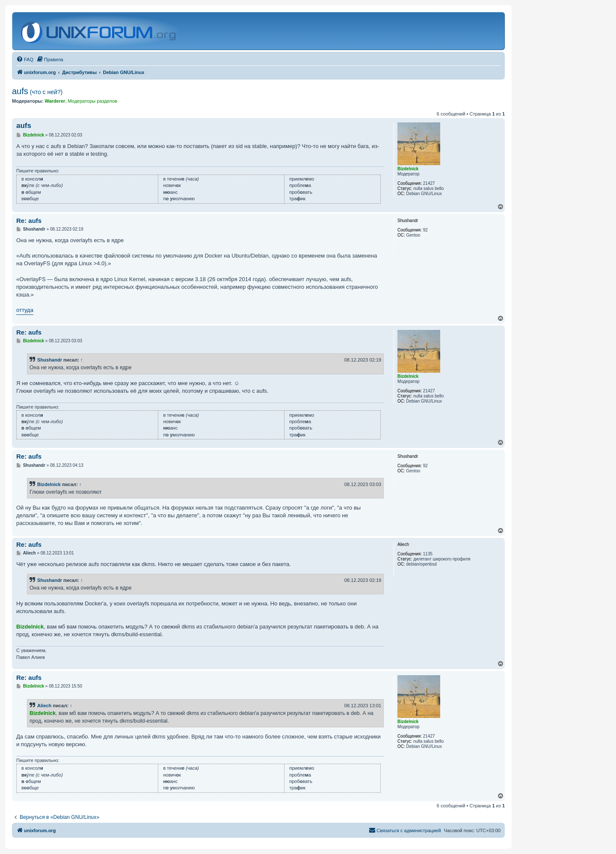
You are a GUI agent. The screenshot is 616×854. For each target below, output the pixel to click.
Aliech (44, 706)
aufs (37, 91)
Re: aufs (29, 221)
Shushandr (50, 360)
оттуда (25, 310)
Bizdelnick (49, 484)
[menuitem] (25, 59)
